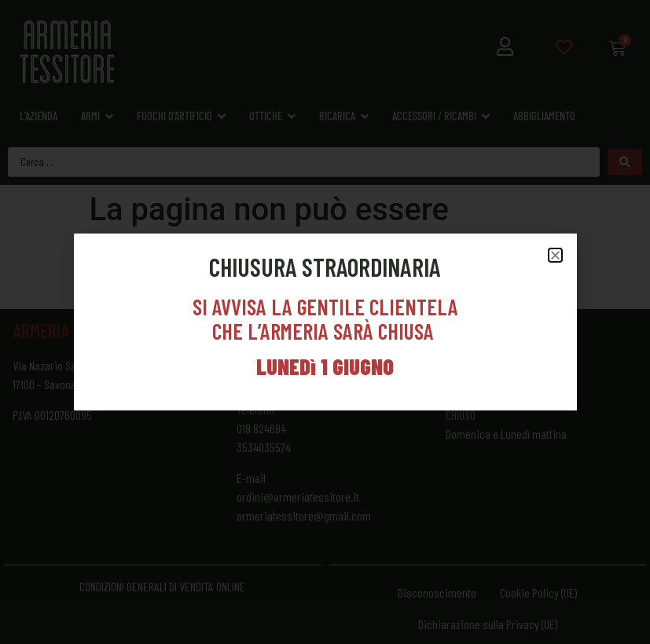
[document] (325, 322)
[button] (555, 255)
